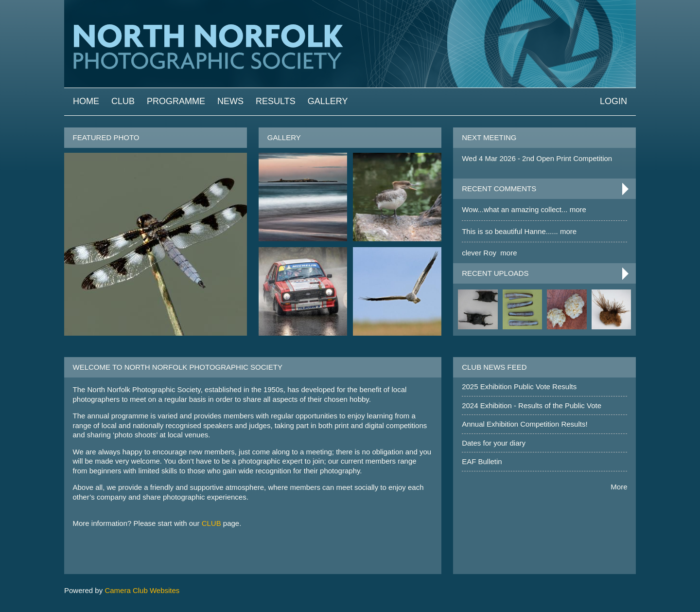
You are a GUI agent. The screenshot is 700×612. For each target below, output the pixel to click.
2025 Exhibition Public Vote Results (519, 387)
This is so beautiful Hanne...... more (519, 231)
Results (276, 101)
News (230, 101)
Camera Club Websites (142, 590)
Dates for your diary (494, 443)
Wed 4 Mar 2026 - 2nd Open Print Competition (537, 158)
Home (86, 101)
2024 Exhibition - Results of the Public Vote (532, 405)
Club (123, 101)
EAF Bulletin (482, 461)
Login (613, 101)
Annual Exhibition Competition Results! (525, 424)
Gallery (328, 101)
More (619, 487)
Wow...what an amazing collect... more (524, 209)
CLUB (211, 523)
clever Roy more (489, 253)
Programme (176, 101)
